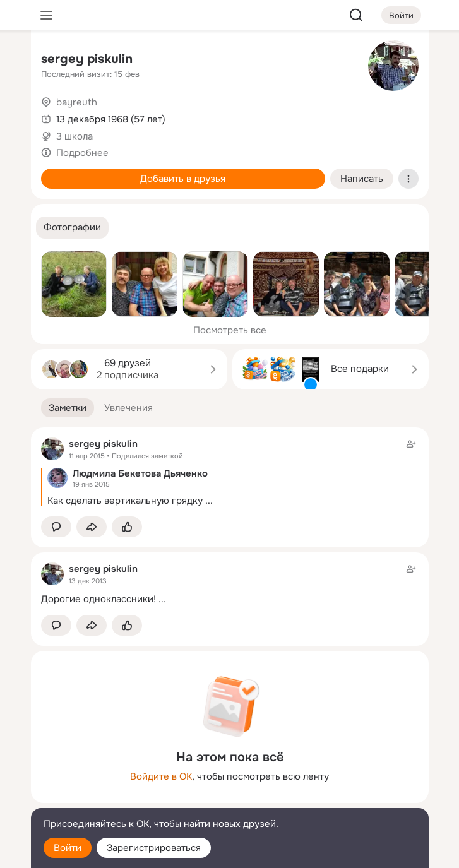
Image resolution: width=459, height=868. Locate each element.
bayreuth (77, 102)
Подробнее (82, 153)
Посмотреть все (230, 330)
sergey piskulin (87, 59)
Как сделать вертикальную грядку (125, 501)
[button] (72, 228)
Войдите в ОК (161, 776)
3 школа (75, 136)
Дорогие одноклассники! (98, 599)
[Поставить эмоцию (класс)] (127, 527)
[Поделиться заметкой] (92, 527)
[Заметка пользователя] (230, 584)
